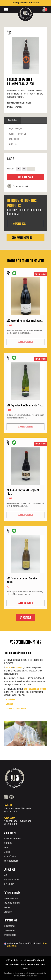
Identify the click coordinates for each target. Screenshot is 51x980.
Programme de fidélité (11, 880)
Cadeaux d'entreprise (11, 899)
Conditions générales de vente (30, 965)
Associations (11, 700)
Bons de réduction (10, 857)
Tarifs (6, 875)
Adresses (7, 852)
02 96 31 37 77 (12, 812)
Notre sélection (9, 884)
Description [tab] (12, 120)
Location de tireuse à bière (16, 709)
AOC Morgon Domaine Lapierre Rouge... (25, 321)
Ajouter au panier (26, 177)
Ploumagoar (19, 668)
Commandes (8, 843)
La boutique (26, 618)
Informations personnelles (12, 839)
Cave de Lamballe (10, 931)
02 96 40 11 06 (12, 824)
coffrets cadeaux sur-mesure (35, 689)
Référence (12, 103)
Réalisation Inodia (39, 960)
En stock (11, 107)
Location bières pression (12, 903)
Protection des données (12, 965)
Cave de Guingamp (10, 935)
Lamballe (8, 668)
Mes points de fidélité (11, 861)
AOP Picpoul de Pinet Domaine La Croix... (25, 406)
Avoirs (6, 848)
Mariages (9, 704)
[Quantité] (31, 169)
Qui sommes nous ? (10, 926)
